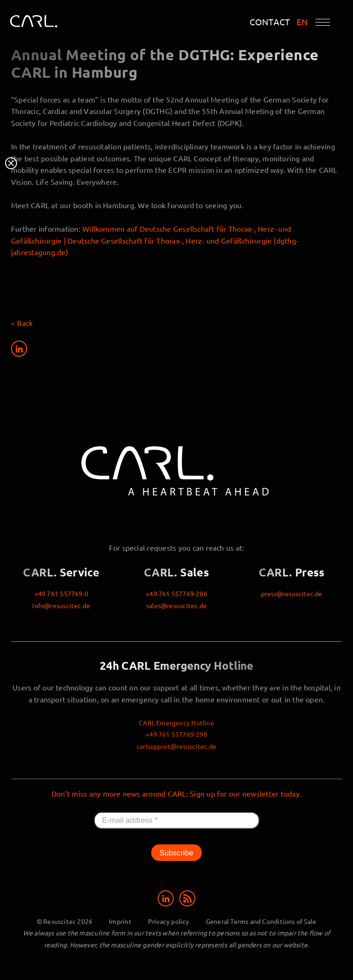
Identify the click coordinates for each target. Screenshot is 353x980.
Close (11, 163)
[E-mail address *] (176, 820)
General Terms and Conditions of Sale (261, 921)
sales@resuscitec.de (176, 605)
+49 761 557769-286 (176, 593)
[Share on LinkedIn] (19, 350)
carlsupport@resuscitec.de (176, 746)
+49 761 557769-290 (176, 734)
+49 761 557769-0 (61, 593)
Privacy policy (169, 921)
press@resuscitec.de (292, 593)
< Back (22, 323)
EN (302, 22)
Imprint (120, 921)
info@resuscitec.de (61, 605)
